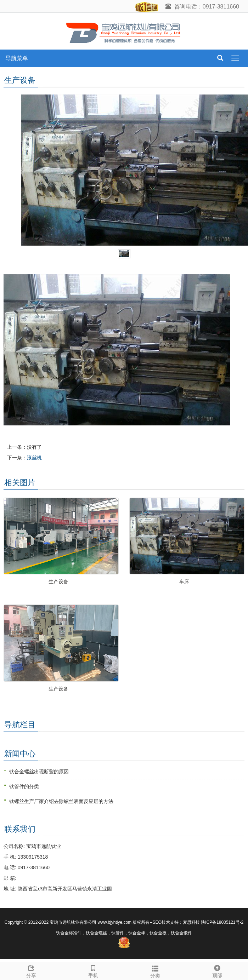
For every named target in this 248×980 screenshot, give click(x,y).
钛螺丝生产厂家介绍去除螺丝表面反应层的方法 (61, 801)
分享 (31, 970)
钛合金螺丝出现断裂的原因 (39, 772)
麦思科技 (191, 922)
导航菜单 (17, 58)
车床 (184, 581)
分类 (155, 971)
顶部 (217, 970)
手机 (93, 970)
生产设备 (58, 581)
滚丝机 (34, 458)
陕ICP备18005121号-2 (222, 922)
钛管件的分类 (24, 786)
